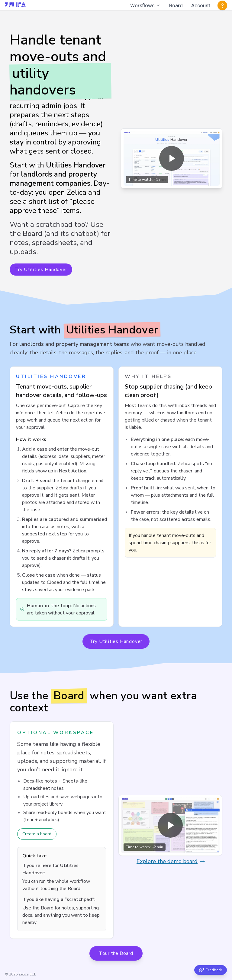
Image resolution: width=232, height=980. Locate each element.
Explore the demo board (171, 861)
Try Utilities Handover (41, 270)
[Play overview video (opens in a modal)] (172, 158)
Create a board (37, 834)
